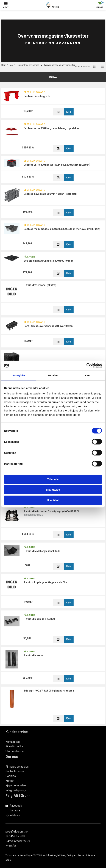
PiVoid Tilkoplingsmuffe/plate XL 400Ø (45, 582)
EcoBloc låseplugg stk (37, 96)
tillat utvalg (53, 490)
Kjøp (69, 112)
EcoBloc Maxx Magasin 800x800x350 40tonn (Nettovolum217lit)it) (62, 229)
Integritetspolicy (16, 790)
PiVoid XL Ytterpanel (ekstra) (40, 285)
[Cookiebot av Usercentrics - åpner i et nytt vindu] (86, 366)
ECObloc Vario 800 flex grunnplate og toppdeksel (52, 128)
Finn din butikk (14, 746)
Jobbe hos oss (15, 771)
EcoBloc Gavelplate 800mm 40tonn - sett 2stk (50, 194)
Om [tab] (87, 375)
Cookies (11, 776)
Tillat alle (53, 479)
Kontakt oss (13, 742)
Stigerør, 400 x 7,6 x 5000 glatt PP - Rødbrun (49, 691)
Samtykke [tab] (19, 375)
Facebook (16, 806)
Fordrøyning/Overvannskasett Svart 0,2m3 (49, 326)
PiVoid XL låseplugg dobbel (39, 619)
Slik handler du (15, 751)
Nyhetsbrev (13, 815)
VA (11, 65)
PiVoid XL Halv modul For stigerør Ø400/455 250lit (52, 512)
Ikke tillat (53, 500)
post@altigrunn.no (17, 832)
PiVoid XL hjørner (33, 656)
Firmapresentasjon (17, 767)
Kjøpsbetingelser (16, 785)
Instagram (16, 810)
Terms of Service (86, 855)
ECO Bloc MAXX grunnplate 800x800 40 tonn (49, 261)
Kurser (10, 781)
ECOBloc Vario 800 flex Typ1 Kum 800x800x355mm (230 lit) (57, 165)
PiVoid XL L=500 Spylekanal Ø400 (42, 551)
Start (3, 65)
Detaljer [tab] (53, 375)
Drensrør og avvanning (28, 65)
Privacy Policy (66, 855)
